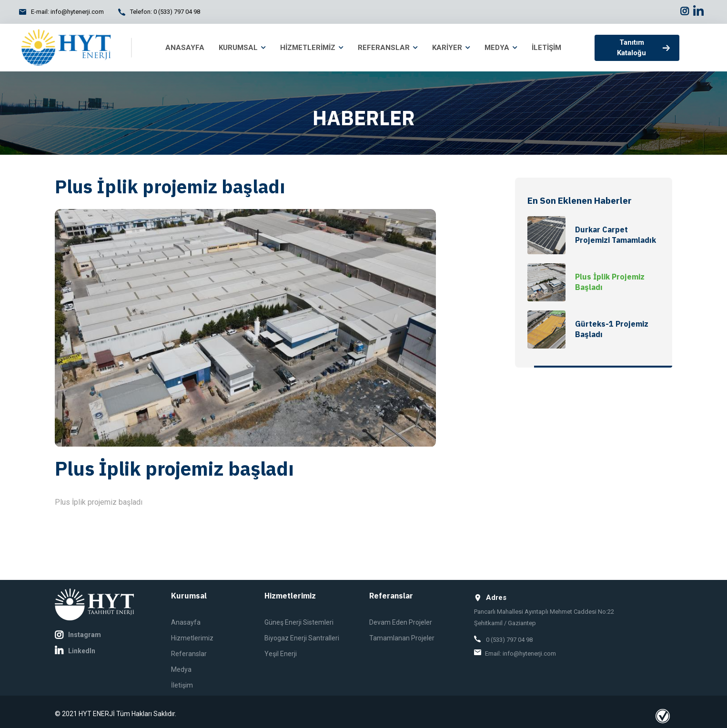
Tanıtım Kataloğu (643, 48)
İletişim (182, 685)
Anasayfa (186, 622)
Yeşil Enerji (281, 654)
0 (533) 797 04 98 (177, 12)
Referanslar (189, 654)
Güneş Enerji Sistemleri (299, 622)
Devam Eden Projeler (401, 622)
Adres (490, 598)
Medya (181, 669)
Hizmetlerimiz (192, 638)
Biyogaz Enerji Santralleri (302, 638)
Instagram (78, 635)
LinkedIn (75, 651)
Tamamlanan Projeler (402, 638)
